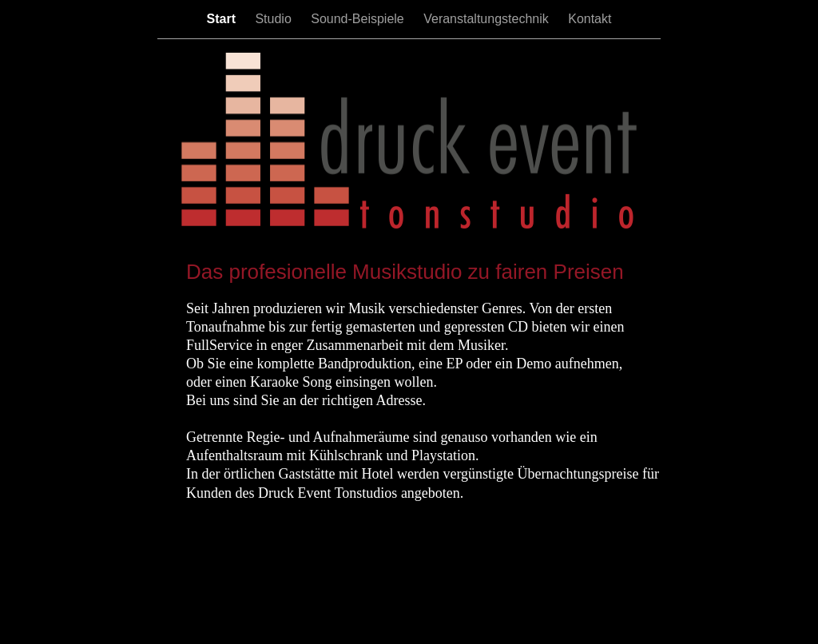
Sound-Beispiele (359, 19)
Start (223, 19)
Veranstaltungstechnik (488, 19)
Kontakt (590, 19)
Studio (275, 19)
